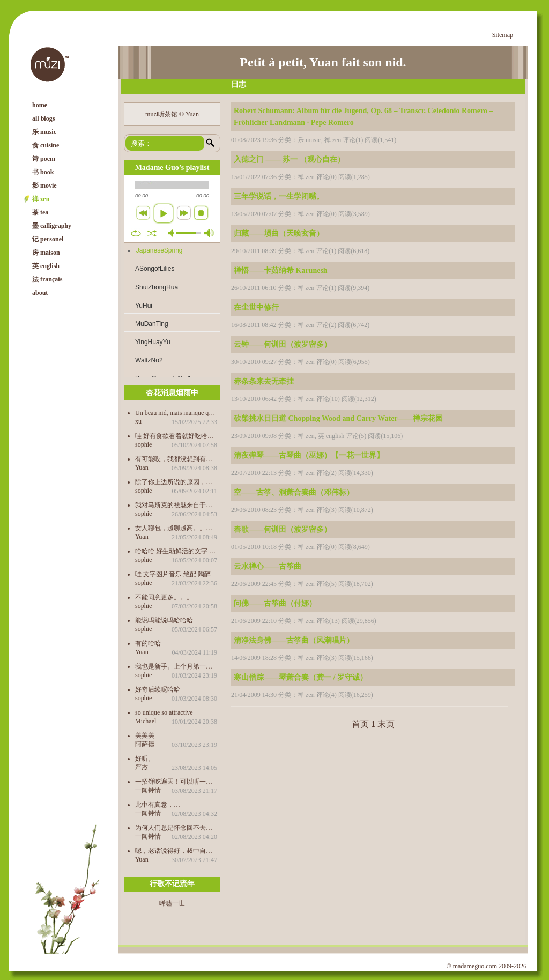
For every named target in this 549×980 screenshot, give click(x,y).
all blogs (43, 118)
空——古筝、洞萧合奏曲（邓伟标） (294, 492)
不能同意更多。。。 (164, 597)
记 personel (48, 239)
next (184, 213)
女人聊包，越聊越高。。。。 (176, 528)
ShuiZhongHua (157, 287)
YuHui (144, 306)
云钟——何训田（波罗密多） (283, 344)
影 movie (44, 185)
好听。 (145, 758)
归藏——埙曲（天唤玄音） (279, 233)
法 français (47, 279)
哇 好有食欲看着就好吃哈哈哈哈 (176, 436)
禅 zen (41, 199)
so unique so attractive (164, 712)
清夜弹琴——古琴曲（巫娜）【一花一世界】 (309, 455)
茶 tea (40, 212)
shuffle (152, 233)
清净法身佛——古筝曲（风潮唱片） (294, 640)
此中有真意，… (158, 804)
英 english (46, 266)
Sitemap (503, 35)
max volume (209, 233)
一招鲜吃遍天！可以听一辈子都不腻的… (176, 781)
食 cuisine (46, 145)
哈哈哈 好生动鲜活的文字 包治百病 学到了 (176, 551)
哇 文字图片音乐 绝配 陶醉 (173, 574)
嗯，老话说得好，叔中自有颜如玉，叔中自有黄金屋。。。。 (176, 851)
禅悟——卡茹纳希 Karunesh (281, 270)
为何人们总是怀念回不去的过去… (176, 827)
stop (201, 213)
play (164, 213)
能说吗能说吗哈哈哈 (164, 620)
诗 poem (44, 159)
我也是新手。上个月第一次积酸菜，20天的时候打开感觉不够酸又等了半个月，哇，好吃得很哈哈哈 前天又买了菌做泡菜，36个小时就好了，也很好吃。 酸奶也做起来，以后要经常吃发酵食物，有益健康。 (176, 666)
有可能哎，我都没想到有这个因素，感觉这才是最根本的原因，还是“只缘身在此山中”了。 (176, 459)
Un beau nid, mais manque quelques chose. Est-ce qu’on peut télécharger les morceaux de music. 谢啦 (176, 413)
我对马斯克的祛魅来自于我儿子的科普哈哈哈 (176, 505)
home (40, 105)
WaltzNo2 (149, 360)
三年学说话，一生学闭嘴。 (279, 196)
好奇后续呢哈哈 (158, 689)
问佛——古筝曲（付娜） (275, 603)
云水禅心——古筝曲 (268, 566)
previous (143, 213)
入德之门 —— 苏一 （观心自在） (289, 159)
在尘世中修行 (256, 307)
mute (173, 233)
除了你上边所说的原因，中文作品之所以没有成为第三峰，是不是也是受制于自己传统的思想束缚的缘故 (176, 482)
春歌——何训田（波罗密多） (283, 529)
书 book (43, 172)
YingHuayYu (153, 342)
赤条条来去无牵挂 (264, 381)
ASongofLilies (155, 269)
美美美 (145, 735)
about (40, 293)
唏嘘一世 (172, 903)
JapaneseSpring (159, 250)
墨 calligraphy (52, 226)
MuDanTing (152, 324)
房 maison (46, 253)
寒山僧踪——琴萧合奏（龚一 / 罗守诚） (301, 677)
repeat (136, 233)
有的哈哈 (148, 643)
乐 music (44, 132)
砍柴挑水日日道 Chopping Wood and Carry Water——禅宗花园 (338, 418)
